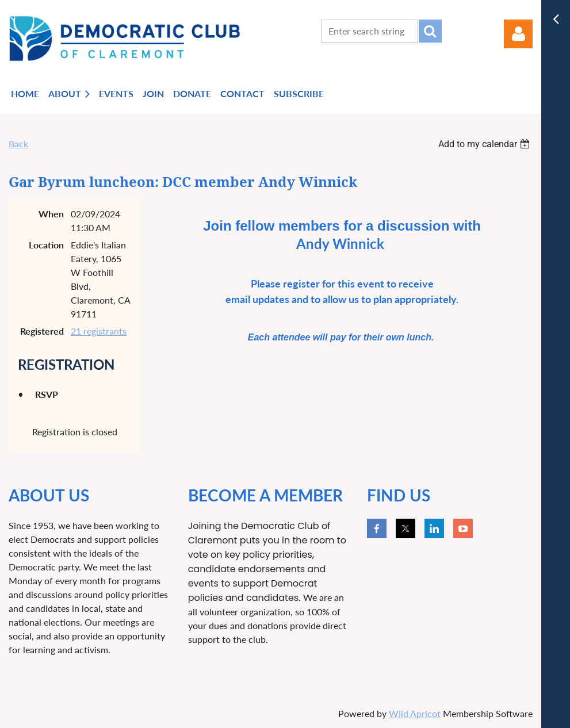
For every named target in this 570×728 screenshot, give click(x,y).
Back (18, 143)
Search (430, 31)
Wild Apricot (415, 713)
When (51, 214)
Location (46, 245)
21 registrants (99, 331)
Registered (42, 331)
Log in (518, 34)
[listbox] (485, 144)
